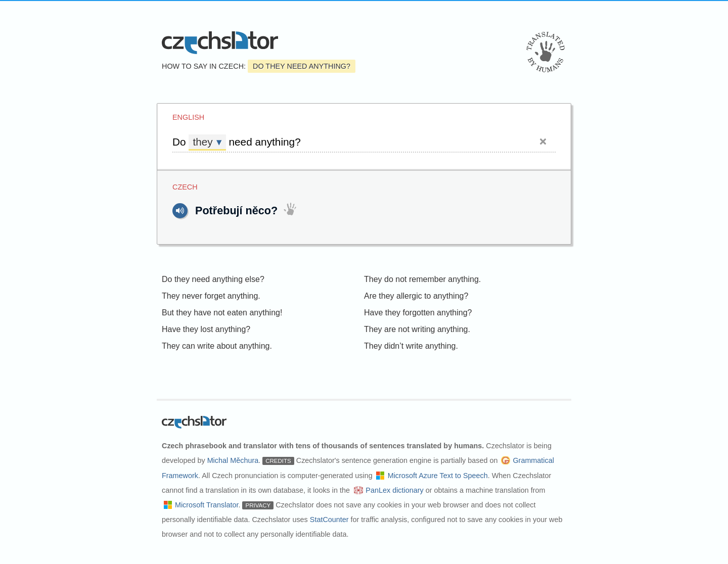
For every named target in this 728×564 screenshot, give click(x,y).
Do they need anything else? (213, 279)
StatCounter (329, 520)
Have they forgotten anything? (418, 313)
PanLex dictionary (394, 490)
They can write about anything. (217, 346)
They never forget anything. (211, 296)
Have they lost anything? (206, 329)
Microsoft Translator (207, 505)
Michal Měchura (233, 460)
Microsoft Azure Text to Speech (438, 476)
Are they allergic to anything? (416, 296)
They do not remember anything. (422, 279)
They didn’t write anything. (411, 346)
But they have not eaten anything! (222, 313)
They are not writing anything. (417, 329)
